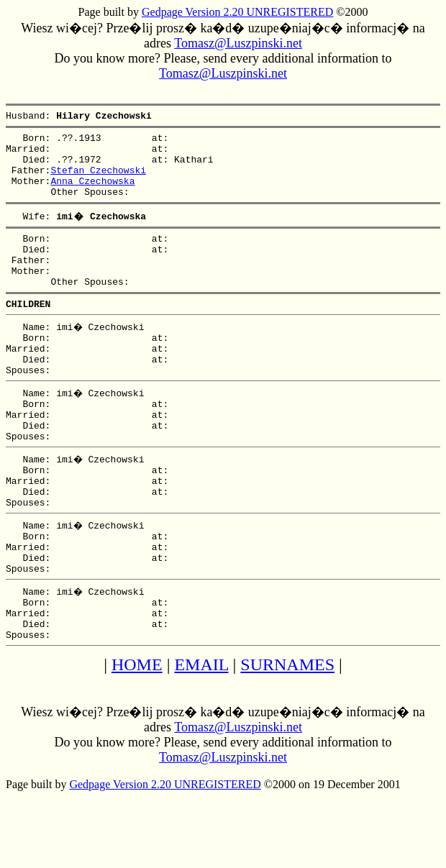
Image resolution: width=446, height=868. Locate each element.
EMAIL (201, 736)
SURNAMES (287, 736)
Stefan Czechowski (98, 181)
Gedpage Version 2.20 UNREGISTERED (237, 12)
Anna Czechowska (92, 193)
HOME (137, 736)
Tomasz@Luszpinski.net (238, 43)
